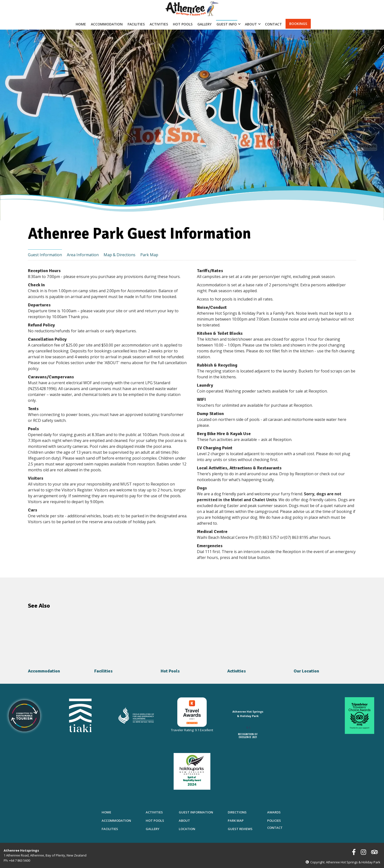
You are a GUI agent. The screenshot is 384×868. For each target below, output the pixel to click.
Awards (274, 812)
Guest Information (45, 255)
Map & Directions (120, 255)
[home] (192, 9)
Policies (274, 821)
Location (187, 829)
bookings (298, 24)
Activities (159, 24)
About (184, 821)
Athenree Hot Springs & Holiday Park (248, 714)
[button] (228, 23)
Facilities (136, 24)
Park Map (149, 255)
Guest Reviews (240, 829)
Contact (273, 24)
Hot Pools (183, 24)
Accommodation (107, 24)
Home (81, 24)
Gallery (204, 24)
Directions (237, 812)
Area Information (83, 255)
